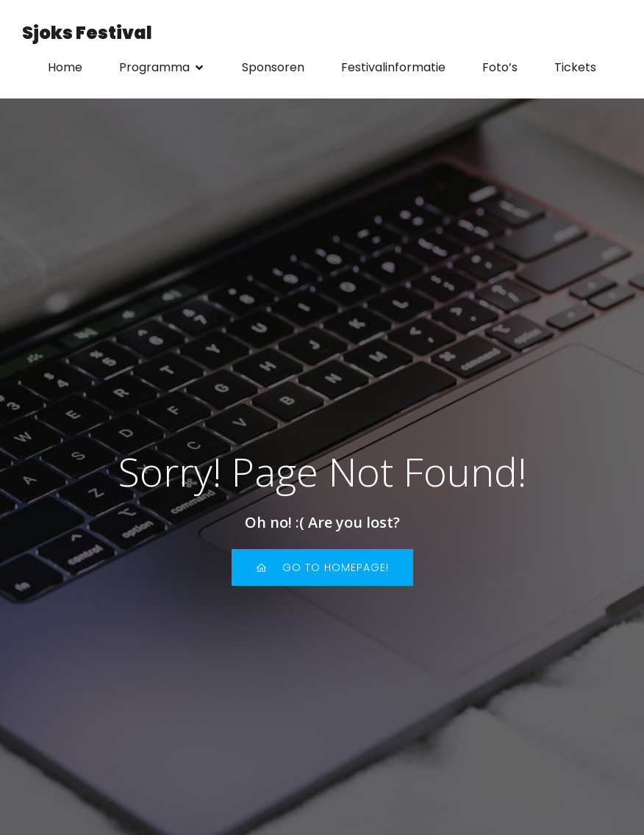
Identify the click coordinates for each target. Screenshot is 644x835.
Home (65, 67)
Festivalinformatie (393, 67)
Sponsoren (273, 67)
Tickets (575, 67)
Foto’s (500, 67)
